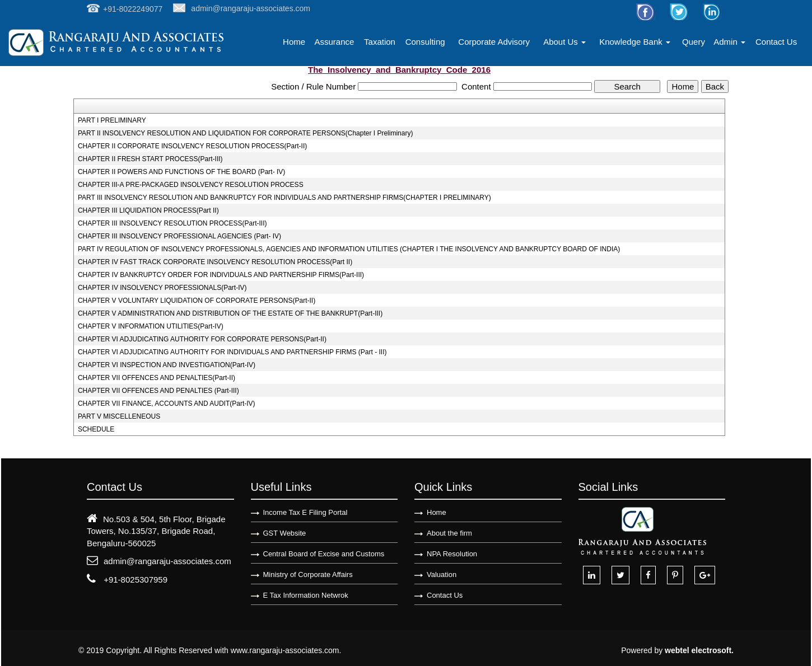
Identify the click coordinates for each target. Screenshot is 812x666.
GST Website (285, 533)
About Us (564, 42)
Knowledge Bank (635, 42)
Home (294, 42)
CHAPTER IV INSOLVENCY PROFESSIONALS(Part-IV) (162, 288)
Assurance (334, 42)
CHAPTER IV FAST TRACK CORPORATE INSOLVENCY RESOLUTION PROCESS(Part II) (215, 262)
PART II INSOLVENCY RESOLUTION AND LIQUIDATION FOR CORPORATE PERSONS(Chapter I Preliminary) (246, 133)
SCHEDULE (96, 429)
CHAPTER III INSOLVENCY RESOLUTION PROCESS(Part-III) (172, 223)
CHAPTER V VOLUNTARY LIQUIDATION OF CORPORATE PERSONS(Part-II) (197, 301)
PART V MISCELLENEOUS (119, 416)
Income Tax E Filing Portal (305, 512)
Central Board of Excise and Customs (324, 554)
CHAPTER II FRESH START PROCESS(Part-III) (150, 159)
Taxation (380, 42)
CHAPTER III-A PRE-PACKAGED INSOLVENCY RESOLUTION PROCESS (191, 185)
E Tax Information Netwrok (306, 595)
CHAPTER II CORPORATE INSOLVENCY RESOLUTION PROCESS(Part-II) (192, 146)
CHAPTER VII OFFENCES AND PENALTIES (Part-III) (158, 391)
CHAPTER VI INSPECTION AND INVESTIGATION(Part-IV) (167, 365)
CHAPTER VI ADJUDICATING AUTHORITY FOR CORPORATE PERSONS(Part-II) (202, 339)
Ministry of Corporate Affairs (308, 574)
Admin (729, 42)
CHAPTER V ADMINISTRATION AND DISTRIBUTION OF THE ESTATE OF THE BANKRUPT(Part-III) (230, 313)
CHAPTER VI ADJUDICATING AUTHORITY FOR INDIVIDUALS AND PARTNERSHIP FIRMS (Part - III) (232, 352)
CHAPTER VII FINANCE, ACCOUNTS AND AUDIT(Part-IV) (167, 404)
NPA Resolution (452, 554)
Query (694, 42)
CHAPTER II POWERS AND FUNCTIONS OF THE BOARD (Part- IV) (181, 172)
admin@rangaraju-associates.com (167, 561)
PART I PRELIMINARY (112, 120)
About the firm (449, 533)
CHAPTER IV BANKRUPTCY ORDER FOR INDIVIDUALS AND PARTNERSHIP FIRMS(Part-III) (221, 275)
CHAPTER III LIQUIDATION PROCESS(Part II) (148, 210)
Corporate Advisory (494, 42)
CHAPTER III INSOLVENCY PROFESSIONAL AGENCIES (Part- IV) (179, 236)
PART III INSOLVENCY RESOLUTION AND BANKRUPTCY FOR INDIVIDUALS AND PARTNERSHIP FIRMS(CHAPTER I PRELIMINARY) (284, 198)
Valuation (442, 574)
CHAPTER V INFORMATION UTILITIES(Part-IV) (151, 326)
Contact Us (776, 42)
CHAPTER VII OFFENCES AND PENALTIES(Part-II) (157, 378)
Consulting (425, 42)
